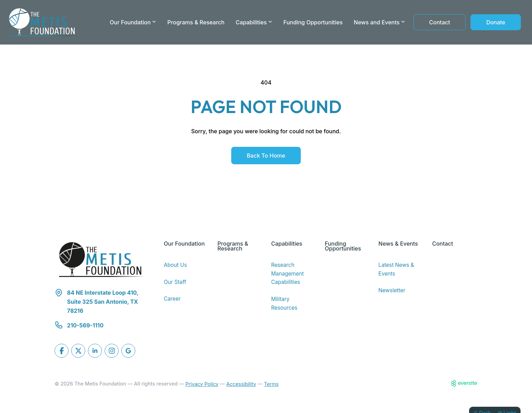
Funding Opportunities (313, 22)
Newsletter (392, 290)
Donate (496, 22)
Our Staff (175, 282)
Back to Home (266, 156)
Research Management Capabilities (288, 273)
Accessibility (241, 384)
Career (172, 299)
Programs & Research (196, 22)
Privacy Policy (202, 384)
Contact (440, 22)
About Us (175, 265)
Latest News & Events (396, 269)
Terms (271, 384)
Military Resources (284, 303)
